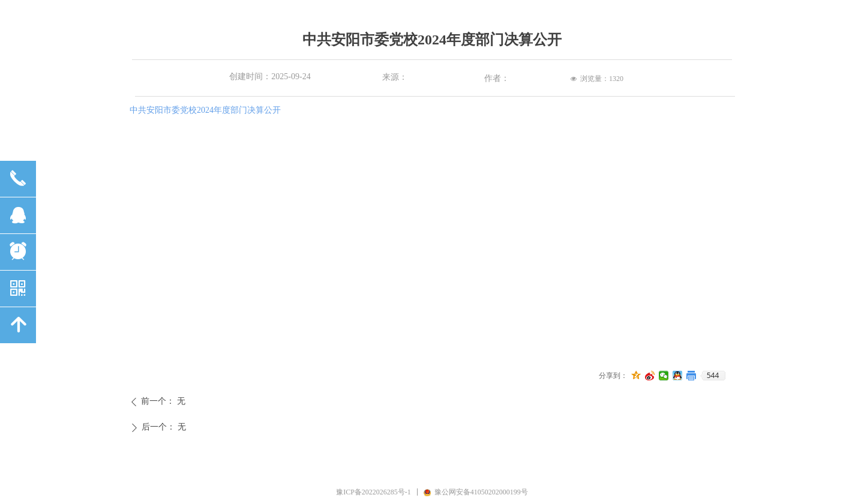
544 (713, 376)
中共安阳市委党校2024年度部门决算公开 (205, 110)
